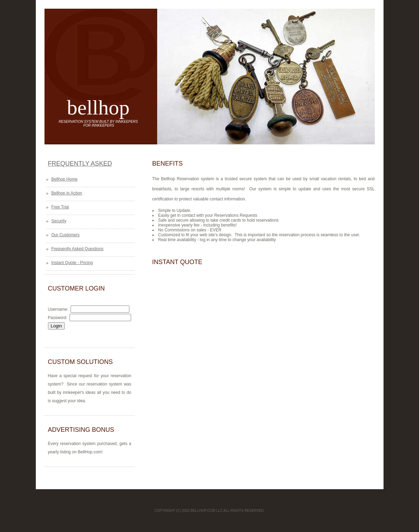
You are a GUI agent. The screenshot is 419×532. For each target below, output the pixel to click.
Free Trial (60, 207)
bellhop (98, 108)
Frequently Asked (80, 164)
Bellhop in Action (67, 193)
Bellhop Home (65, 179)
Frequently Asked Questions (78, 249)
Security (59, 221)
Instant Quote (177, 262)
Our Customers (66, 235)
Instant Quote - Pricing (72, 263)
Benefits (168, 164)
